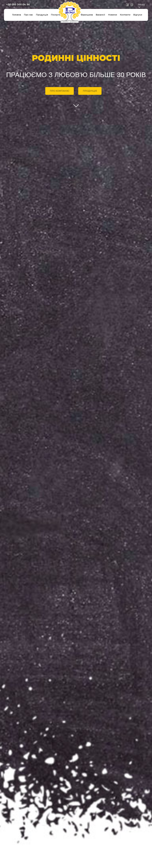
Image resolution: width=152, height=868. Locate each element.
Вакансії (100, 15)
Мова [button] (141, 6)
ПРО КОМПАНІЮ (60, 91)
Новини (113, 15)
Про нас (28, 15)
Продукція (42, 15)
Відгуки (138, 15)
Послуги (56, 15)
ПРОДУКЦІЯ (90, 91)
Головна (17, 15)
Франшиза (87, 15)
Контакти (125, 15)
